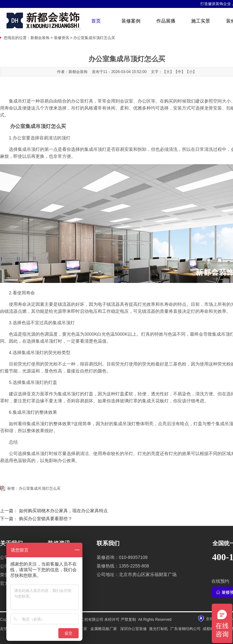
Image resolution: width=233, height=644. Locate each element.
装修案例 (131, 21)
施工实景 (201, 21)
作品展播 (166, 21)
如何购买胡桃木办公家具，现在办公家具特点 (63, 511)
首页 (96, 21)
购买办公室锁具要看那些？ (46, 519)
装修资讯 (61, 38)
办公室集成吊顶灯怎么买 (40, 488)
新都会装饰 (40, 38)
